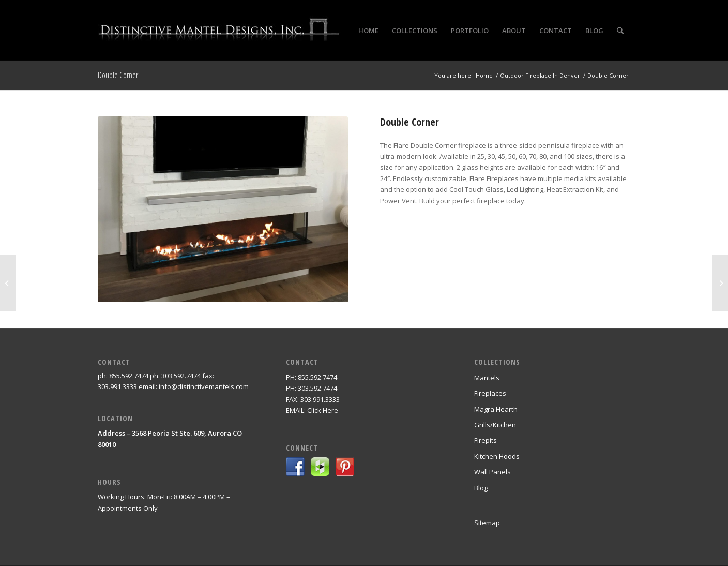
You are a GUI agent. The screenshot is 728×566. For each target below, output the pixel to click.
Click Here (323, 410)
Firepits (486, 440)
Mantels (487, 378)
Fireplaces (490, 393)
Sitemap (487, 523)
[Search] (620, 31)
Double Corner (118, 75)
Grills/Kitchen (495, 425)
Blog (481, 488)
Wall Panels (492, 472)
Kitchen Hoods (497, 456)
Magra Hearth (496, 409)
